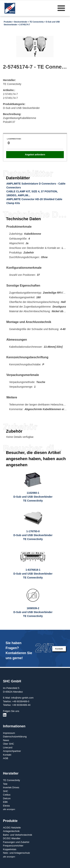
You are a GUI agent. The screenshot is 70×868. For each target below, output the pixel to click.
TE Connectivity (37, 22)
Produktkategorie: (14, 104)
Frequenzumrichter (13, 846)
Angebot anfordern (35, 155)
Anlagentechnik (11, 831)
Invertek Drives (11, 787)
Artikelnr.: (9, 90)
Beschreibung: (12, 114)
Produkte (8, 22)
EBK (5, 802)
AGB (6, 758)
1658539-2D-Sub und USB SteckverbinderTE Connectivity (33, 612)
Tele (5, 784)
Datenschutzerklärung (15, 737)
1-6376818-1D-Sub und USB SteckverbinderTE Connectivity (33, 574)
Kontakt (59, 649)
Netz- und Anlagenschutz (17, 853)
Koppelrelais (10, 849)
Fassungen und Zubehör (16, 842)
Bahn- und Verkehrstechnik (18, 835)
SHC (6, 791)
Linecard (8, 747)
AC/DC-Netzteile (12, 828)
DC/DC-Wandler (12, 838)
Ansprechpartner (12, 751)
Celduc (7, 795)
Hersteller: (9, 80)
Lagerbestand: (14, 139)
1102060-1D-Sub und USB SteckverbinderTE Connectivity (33, 497)
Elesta (6, 806)
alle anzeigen (9, 809)
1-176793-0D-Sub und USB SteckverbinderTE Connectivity (33, 535)
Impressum (9, 733)
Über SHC (8, 744)
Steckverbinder (21, 22)
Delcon (7, 798)
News (6, 740)
